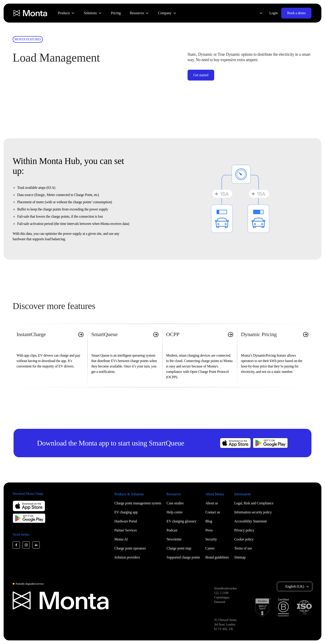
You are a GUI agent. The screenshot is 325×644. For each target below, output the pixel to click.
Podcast (172, 530)
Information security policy (253, 512)
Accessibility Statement (251, 521)
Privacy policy (244, 530)
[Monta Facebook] (16, 545)
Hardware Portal (126, 521)
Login (274, 13)
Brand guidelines (217, 557)
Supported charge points (183, 557)
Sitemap (240, 557)
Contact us (213, 512)
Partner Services (126, 530)
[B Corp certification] (283, 608)
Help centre (175, 512)
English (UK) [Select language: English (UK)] (295, 586)
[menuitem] (66, 13)
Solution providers (127, 557)
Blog (209, 521)
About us (212, 503)
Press (209, 530)
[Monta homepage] (31, 13)
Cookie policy (244, 539)
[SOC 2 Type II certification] (263, 608)
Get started (201, 75)
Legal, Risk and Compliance (254, 503)
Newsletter (174, 539)
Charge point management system (138, 503)
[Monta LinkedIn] (36, 545)
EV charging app (126, 512)
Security (211, 539)
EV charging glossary (181, 521)
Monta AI (121, 539)
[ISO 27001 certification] (304, 607)
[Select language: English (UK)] (258, 13)
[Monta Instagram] (26, 545)
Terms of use (243, 548)
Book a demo (296, 13)
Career (210, 548)
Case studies (175, 503)
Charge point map (179, 548)
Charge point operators (130, 548)
